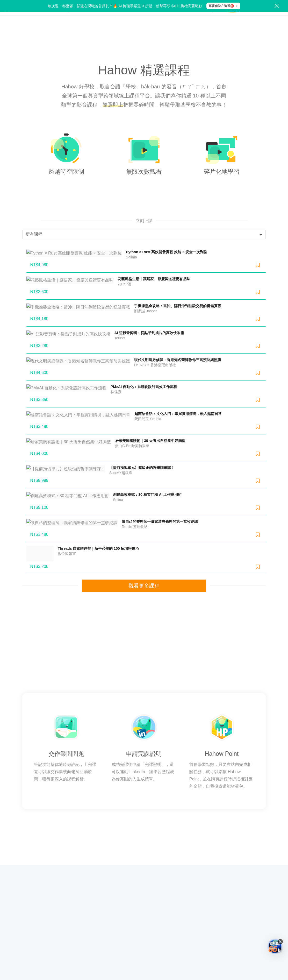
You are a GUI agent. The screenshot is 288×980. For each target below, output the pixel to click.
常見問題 (144, 845)
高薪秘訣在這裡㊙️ (223, 6)
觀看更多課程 (144, 579)
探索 (55, 19)
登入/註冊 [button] (275, 19)
